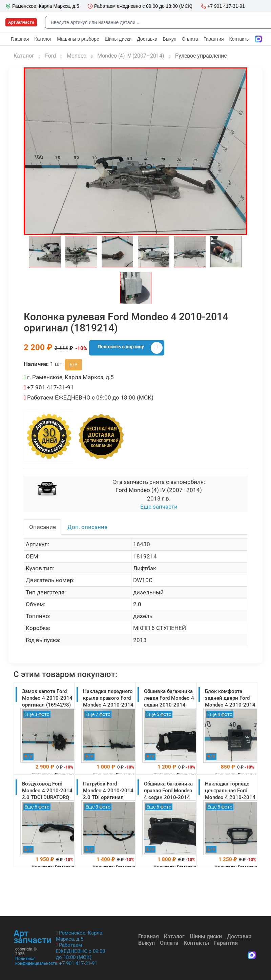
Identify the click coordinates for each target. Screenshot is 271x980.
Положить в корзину (130, 348)
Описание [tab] (43, 527)
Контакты (196, 943)
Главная (149, 936)
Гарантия (226, 943)
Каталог (174, 936)
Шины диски (206, 936)
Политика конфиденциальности (36, 961)
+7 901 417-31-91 (78, 963)
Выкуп (147, 943)
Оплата (169, 943)
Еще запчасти (159, 507)
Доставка (239, 936)
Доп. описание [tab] (87, 527)
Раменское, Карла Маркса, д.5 (79, 936)
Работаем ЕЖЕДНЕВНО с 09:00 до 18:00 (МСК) (80, 951)
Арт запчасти (33, 937)
